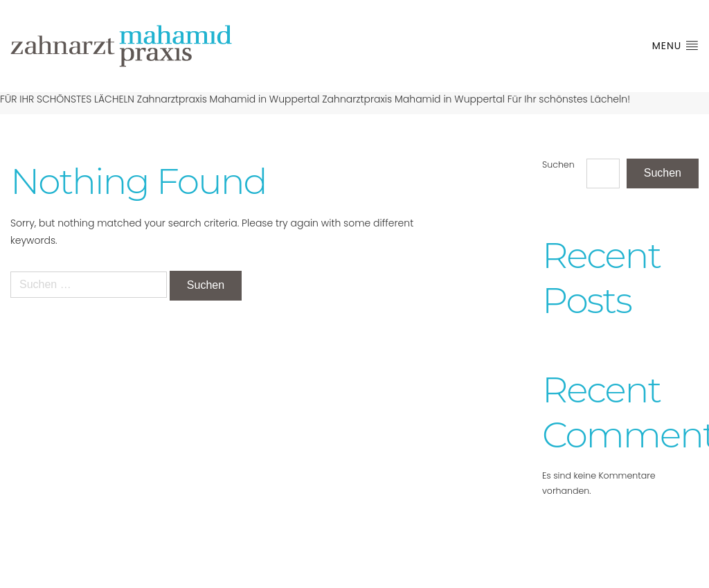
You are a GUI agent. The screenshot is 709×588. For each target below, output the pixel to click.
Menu (675, 46)
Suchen (558, 164)
